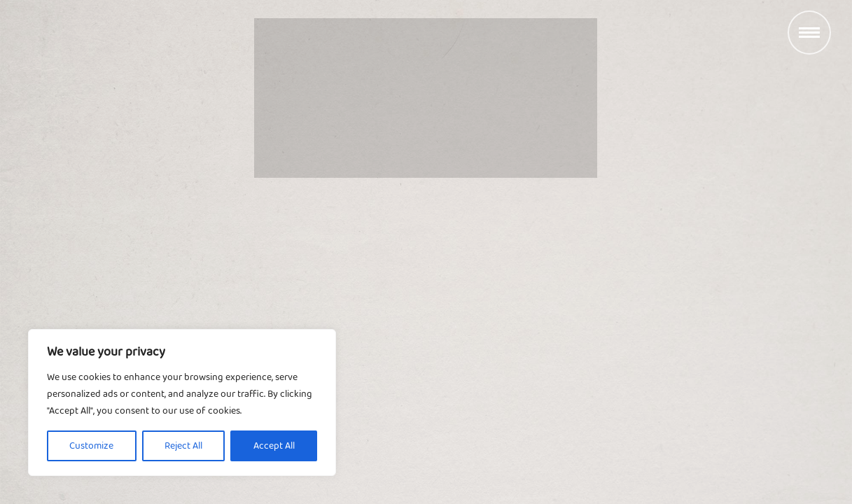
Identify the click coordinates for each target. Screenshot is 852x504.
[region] (182, 402)
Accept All (274, 446)
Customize (91, 446)
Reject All (183, 446)
